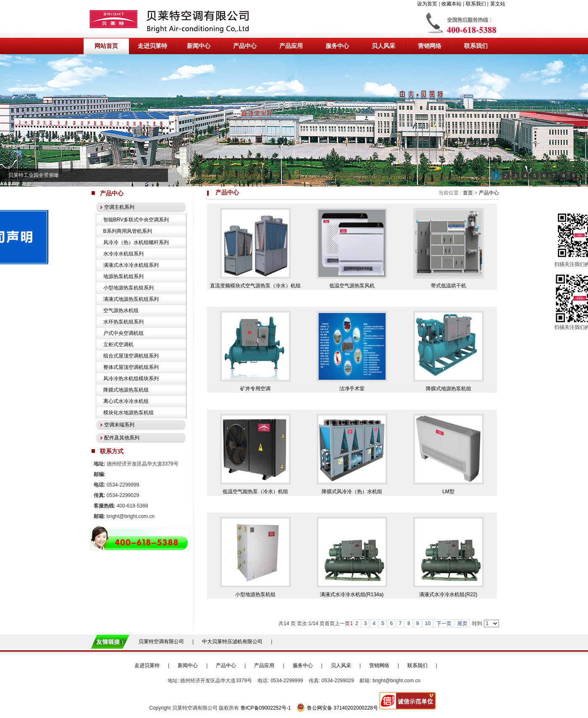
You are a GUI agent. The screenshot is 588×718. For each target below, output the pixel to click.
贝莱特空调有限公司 (161, 642)
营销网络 (379, 665)
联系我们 (476, 4)
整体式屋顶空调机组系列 (131, 367)
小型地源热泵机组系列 (129, 288)
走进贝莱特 (147, 665)
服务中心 (303, 665)
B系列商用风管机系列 (128, 231)
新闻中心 (188, 665)
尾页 (462, 623)
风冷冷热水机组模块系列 (131, 379)
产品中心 (489, 193)
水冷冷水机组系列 (123, 254)
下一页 (444, 623)
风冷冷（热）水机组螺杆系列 (136, 242)
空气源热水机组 (121, 310)
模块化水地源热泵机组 (129, 413)
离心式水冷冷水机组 (126, 401)
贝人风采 (341, 665)
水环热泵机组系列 (123, 322)
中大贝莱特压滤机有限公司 (232, 642)
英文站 (498, 4)
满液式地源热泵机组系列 (131, 299)
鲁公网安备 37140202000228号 (337, 708)
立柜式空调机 (118, 345)
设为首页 (427, 4)
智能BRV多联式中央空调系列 (136, 220)
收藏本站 (451, 4)
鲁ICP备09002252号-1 (266, 708)
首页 (468, 193)
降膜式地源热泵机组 (126, 390)
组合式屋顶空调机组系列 (131, 356)
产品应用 (264, 665)
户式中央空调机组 (123, 333)
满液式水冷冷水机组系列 (131, 265)
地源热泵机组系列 (123, 276)
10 (427, 623)
